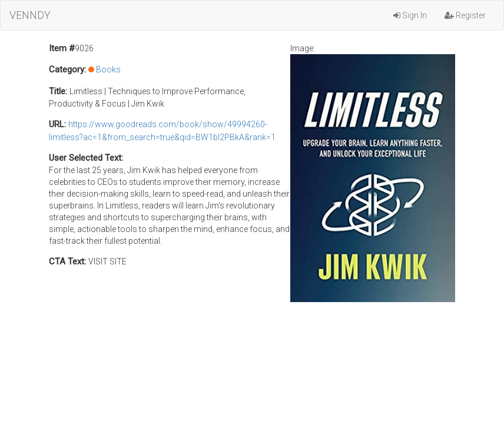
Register (465, 15)
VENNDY (30, 15)
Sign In (410, 15)
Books (108, 69)
